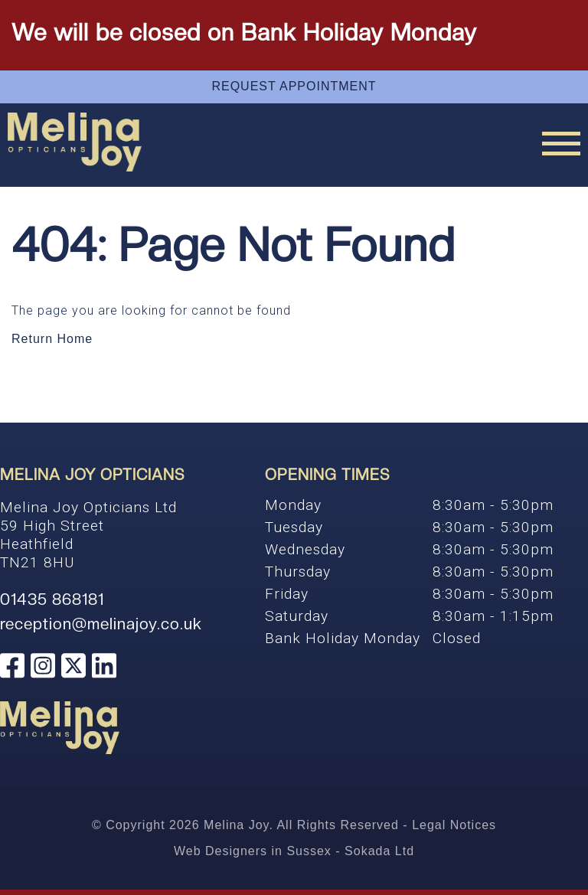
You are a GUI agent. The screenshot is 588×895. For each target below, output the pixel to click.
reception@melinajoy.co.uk (101, 624)
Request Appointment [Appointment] (294, 86)
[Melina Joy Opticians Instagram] (43, 667)
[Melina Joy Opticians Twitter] (73, 667)
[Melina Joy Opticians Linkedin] (104, 667)
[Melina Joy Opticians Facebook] (12, 667)
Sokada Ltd (379, 851)
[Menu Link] (561, 144)
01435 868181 (52, 599)
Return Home (52, 339)
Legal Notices (454, 825)
